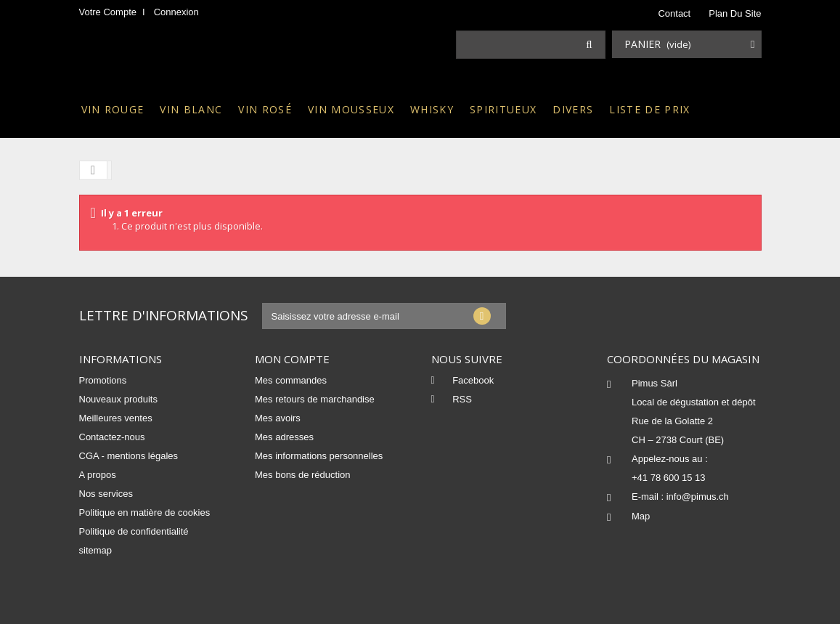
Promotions (103, 380)
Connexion (176, 12)
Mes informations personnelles (319, 456)
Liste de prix (649, 109)
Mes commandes (291, 380)
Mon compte (292, 359)
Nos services (106, 494)
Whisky (432, 109)
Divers (573, 109)
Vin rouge (113, 109)
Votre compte (108, 12)
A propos (98, 475)
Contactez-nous (112, 437)
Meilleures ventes (116, 418)
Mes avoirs (278, 418)
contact (674, 13)
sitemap (96, 550)
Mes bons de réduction (303, 475)
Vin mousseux (351, 109)
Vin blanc (191, 109)
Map (641, 516)
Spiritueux (503, 109)
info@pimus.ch (698, 497)
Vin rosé (265, 109)
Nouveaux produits (118, 399)
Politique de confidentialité (134, 531)
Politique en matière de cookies (145, 512)
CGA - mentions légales (129, 456)
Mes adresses (284, 437)
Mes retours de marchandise (315, 399)
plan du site (735, 13)
